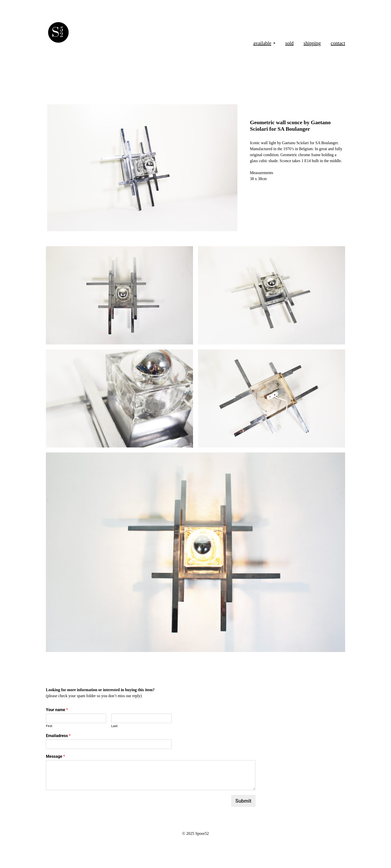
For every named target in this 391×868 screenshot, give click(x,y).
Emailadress (58, 736)
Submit (243, 801)
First (49, 726)
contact (338, 43)
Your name (57, 710)
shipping (312, 43)
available (262, 43)
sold (289, 43)
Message (55, 756)
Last (114, 726)
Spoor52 (202, 833)
